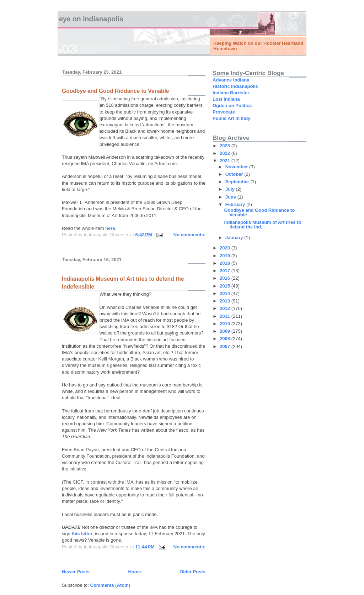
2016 (226, 278)
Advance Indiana (231, 80)
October (235, 174)
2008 (226, 339)
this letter (82, 534)
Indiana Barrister (231, 93)
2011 (226, 316)
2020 (226, 248)
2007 (226, 346)
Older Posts (192, 572)
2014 (226, 293)
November (237, 167)
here (110, 228)
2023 (226, 146)
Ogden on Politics (232, 106)
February (236, 204)
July (231, 189)
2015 (226, 286)
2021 (226, 161)
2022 (226, 153)
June (231, 197)
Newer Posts (76, 572)
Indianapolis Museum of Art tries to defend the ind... (263, 225)
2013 (226, 301)
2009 (226, 331)
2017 (226, 271)
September (238, 182)
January (235, 238)
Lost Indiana (226, 99)
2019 (226, 256)
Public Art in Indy (231, 118)
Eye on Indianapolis (91, 19)
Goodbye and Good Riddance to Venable (116, 91)
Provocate (224, 112)
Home (134, 572)
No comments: (189, 235)
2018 (226, 263)
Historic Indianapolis (235, 86)
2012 (226, 308)
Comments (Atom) (110, 585)
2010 (226, 324)
